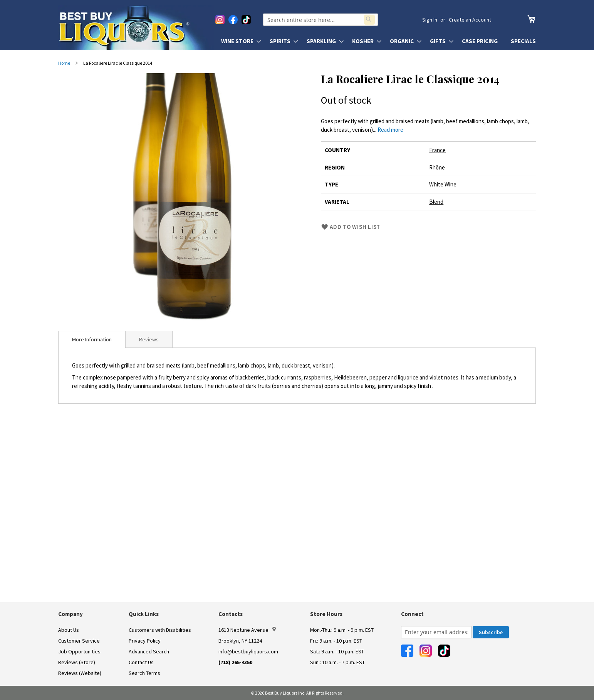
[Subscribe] (491, 632)
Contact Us (141, 662)
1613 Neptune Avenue (247, 630)
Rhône (437, 167)
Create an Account (470, 20)
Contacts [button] (231, 614)
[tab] (92, 339)
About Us (69, 630)
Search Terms (144, 673)
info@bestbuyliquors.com (248, 651)
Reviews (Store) (77, 662)
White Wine (443, 184)
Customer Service (79, 641)
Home (64, 63)
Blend (436, 202)
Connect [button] (412, 614)
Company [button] (70, 614)
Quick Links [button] (144, 614)
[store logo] (136, 28)
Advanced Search (149, 651)
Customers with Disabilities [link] (160, 630)
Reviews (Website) (80, 673)
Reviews (149, 339)
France (437, 150)
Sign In (430, 20)
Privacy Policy (145, 641)
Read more (390, 130)
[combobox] (322, 20)
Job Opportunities (79, 651)
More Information (92, 339)
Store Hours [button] (326, 614)
